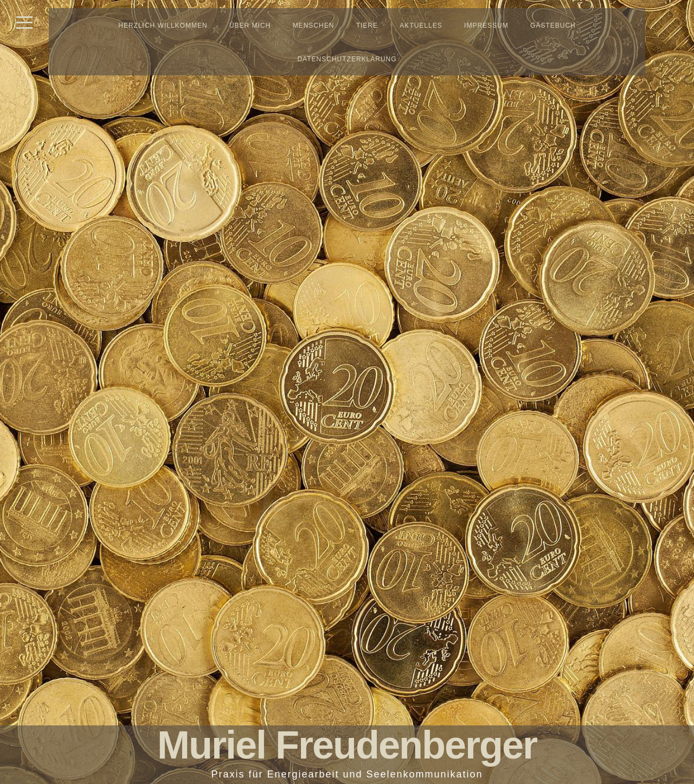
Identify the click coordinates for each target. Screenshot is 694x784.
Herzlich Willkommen (163, 26)
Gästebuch (553, 26)
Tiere (367, 26)
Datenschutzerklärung (347, 59)
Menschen (314, 26)
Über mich (250, 26)
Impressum (486, 26)
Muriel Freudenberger (347, 745)
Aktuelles (421, 26)
